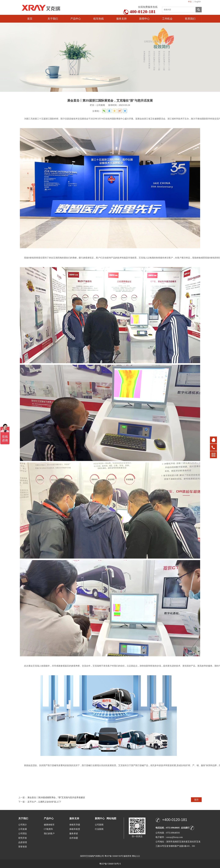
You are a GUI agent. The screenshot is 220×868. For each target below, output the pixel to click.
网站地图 (111, 818)
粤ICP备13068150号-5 (110, 864)
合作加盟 (74, 838)
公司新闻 (99, 825)
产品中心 (76, 19)
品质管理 (23, 842)
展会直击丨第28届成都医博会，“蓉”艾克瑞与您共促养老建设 (56, 797)
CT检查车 (48, 829)
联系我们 (190, 19)
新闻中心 (144, 19)
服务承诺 (74, 834)
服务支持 (121, 19)
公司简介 (23, 825)
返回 (196, 799)
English (198, 2)
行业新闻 (99, 829)
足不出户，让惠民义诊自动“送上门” (44, 802)
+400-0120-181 (175, 820)
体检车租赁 (75, 829)
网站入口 (136, 856)
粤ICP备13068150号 (114, 856)
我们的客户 (49, 834)
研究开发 (23, 838)
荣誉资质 (23, 847)
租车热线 (99, 19)
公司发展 (23, 829)
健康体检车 (49, 825)
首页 (30, 19)
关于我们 (53, 19)
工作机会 (167, 19)
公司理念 (23, 834)
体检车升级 (75, 825)
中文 (190, 2)
